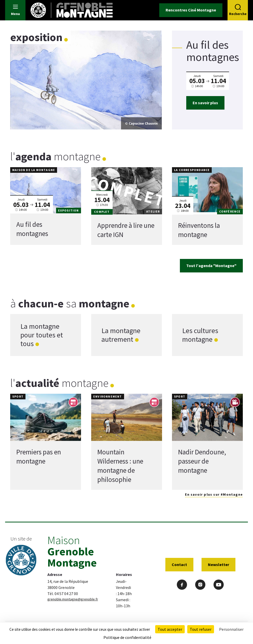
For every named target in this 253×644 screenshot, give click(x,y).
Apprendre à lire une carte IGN (126, 230)
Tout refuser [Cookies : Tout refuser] (201, 629)
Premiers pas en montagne (39, 456)
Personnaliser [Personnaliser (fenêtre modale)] (231, 629)
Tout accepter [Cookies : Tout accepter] (170, 629)
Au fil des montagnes (32, 229)
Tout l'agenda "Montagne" (211, 266)
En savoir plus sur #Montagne (214, 494)
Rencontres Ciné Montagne (191, 10)
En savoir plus (205, 103)
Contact (179, 564)
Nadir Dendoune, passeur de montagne (202, 461)
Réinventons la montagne (199, 230)
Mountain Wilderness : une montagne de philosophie (120, 466)
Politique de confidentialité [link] (127, 637)
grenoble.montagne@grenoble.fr (73, 599)
